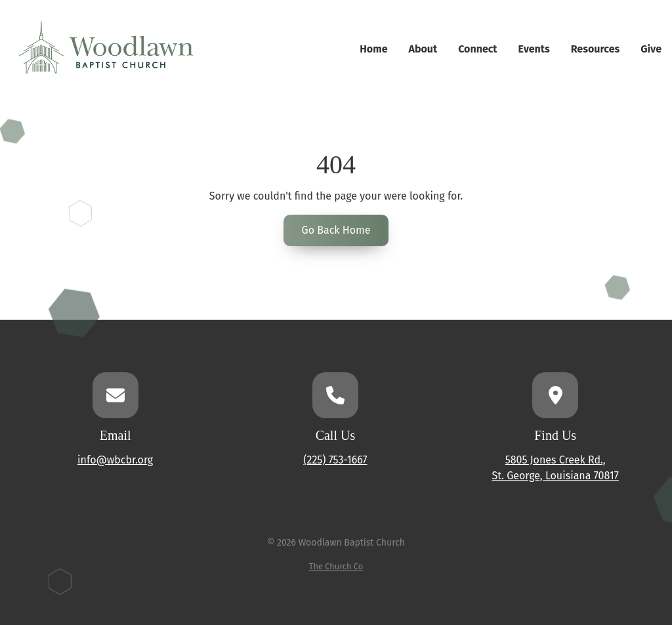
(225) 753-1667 (335, 460)
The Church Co (336, 566)
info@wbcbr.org (115, 460)
